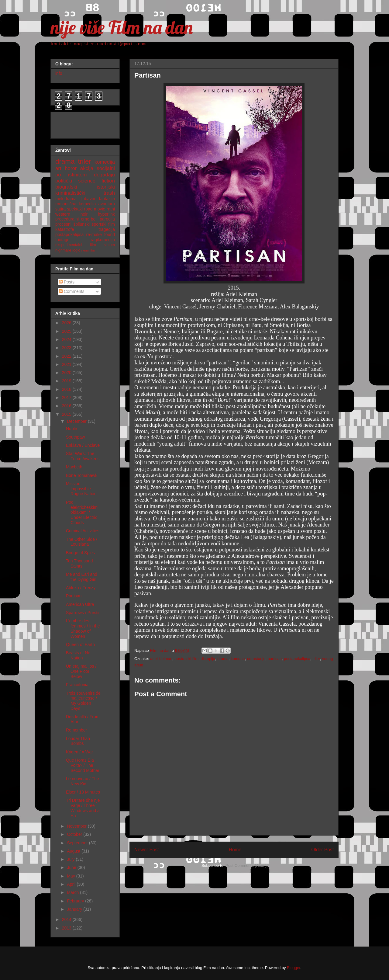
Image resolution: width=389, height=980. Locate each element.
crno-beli (89, 219)
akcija (87, 168)
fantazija (107, 199)
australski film (186, 659)
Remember (76, 730)
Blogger (294, 968)
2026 (67, 323)
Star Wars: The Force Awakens (83, 456)
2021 (67, 364)
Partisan (74, 596)
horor (71, 168)
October (75, 834)
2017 (67, 398)
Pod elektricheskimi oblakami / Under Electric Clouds (82, 512)
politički (64, 181)
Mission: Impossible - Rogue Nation (81, 489)
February (76, 901)
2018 (67, 389)
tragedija (107, 229)
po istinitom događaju (85, 175)
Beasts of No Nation (78, 655)
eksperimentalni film (76, 245)
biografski (66, 187)
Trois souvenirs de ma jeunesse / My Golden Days (83, 701)
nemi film (88, 250)
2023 (67, 348)
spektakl (75, 209)
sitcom (109, 245)
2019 (67, 381)
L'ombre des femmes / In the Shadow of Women (83, 628)
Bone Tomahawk (82, 475)
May (71, 876)
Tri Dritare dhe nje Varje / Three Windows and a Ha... (83, 808)
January (75, 909)
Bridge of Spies (80, 553)
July (71, 859)
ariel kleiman (161, 659)
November (77, 826)
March (73, 892)
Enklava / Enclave (83, 445)
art (58, 168)
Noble (72, 429)
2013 (67, 928)
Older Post (322, 850)
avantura (107, 204)
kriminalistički (70, 193)
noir (84, 214)
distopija (208, 659)
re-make (94, 235)
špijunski (81, 224)
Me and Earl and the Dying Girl (82, 577)
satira (60, 209)
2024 (67, 339)
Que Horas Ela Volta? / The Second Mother (83, 765)
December (77, 421)
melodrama (66, 199)
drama (223, 659)
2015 (67, 414)
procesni (63, 224)
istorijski (106, 187)
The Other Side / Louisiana (82, 542)
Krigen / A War (79, 752)
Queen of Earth (80, 645)
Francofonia (77, 685)
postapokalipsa (297, 659)
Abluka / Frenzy (81, 588)
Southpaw (75, 437)
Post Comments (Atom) (246, 865)
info (59, 73)
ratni (111, 209)
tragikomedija (102, 240)
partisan (275, 659)
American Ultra (80, 604)
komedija (105, 162)
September (78, 843)
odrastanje (256, 659)
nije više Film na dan (122, 27)
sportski (99, 224)
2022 (67, 356)
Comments (72, 291)
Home (235, 850)
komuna (238, 659)
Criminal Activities (83, 531)
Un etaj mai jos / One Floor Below (81, 671)
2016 (67, 406)
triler (316, 659)
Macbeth (74, 467)
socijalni (106, 168)
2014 (67, 919)
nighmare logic (68, 250)
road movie (95, 209)
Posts (67, 282)
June (72, 867)
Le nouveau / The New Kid (83, 781)
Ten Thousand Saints (79, 563)
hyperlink (106, 214)
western (63, 214)
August (74, 851)
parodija (107, 219)
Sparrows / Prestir (83, 613)
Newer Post (147, 850)
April (72, 884)
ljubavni (88, 199)
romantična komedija (76, 204)
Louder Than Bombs (78, 741)
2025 (67, 331)
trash (109, 193)
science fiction (96, 181)
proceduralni (67, 219)
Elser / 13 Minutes (83, 792)
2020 (67, 373)
